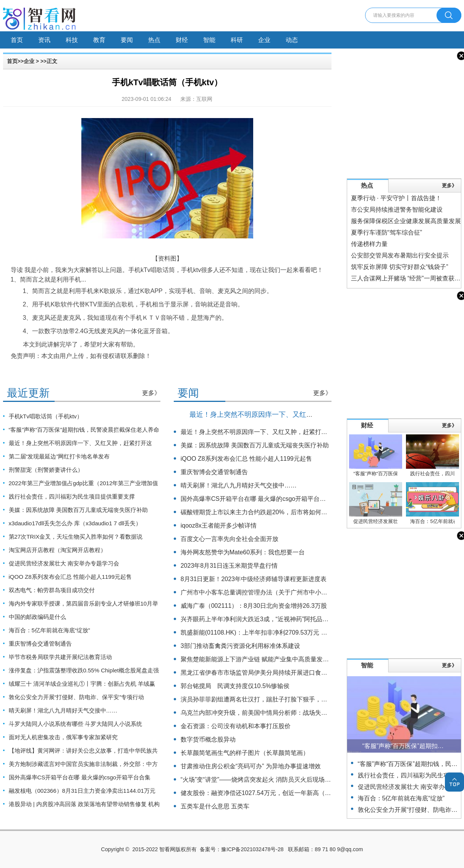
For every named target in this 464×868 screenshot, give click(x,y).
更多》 (151, 393)
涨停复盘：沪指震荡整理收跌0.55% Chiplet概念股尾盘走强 (84, 670)
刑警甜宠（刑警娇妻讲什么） (46, 470)
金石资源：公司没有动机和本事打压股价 (236, 726)
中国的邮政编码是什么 (37, 617)
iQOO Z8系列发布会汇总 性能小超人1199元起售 (70, 577)
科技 (72, 40)
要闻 (127, 40)
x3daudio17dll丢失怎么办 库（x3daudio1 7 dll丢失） (75, 523)
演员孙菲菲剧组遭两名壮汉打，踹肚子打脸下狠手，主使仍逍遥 (266, 699)
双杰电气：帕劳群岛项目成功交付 (52, 590)
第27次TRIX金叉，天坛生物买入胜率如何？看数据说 (76, 537)
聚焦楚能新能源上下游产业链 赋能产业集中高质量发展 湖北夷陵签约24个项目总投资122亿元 (307, 659)
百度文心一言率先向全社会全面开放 (230, 539)
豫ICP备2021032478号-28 (252, 849)
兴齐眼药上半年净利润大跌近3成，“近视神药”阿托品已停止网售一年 (273, 619)
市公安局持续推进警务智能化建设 (397, 210)
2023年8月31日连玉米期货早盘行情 (229, 566)
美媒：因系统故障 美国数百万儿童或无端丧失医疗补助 (78, 510)
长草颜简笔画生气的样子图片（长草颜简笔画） (245, 753)
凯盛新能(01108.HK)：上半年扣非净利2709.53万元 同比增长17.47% (273, 632)
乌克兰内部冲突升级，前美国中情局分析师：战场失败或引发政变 (269, 713)
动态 (292, 40)
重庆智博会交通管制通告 (40, 644)
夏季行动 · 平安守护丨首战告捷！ (396, 198)
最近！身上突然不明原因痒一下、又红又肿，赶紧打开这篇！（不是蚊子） (303, 415)
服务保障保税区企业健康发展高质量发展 (406, 221)
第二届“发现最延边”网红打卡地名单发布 (59, 456)
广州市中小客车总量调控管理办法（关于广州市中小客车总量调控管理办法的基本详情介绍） (306, 592)
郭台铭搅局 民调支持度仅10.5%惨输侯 (235, 686)
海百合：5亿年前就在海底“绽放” (49, 630)
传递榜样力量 (369, 244)
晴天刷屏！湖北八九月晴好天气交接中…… (63, 710)
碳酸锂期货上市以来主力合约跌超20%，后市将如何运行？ (260, 512)
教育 (99, 40)
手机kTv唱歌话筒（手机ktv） (46, 416)
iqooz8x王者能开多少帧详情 (219, 525)
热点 (154, 40)
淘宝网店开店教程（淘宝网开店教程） (57, 550)
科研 (237, 40)
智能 (209, 40)
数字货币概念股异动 (208, 739)
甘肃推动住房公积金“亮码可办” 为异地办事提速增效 (251, 766)
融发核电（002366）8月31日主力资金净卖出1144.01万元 (82, 791)
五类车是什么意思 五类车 (215, 806)
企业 (264, 40)
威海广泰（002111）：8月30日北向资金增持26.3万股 (254, 606)
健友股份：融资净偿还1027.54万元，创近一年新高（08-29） (264, 793)
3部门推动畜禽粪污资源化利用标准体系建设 (240, 646)
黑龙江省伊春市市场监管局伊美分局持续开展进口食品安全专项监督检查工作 (285, 673)
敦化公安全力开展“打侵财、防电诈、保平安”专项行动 (77, 697)
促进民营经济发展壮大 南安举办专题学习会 (64, 563)
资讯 (44, 40)
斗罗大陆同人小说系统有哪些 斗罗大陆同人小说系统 (75, 724)
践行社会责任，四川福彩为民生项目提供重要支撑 (72, 496)
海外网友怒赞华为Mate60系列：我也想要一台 (243, 552)
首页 (17, 40)
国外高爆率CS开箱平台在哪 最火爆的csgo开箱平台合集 (80, 777)
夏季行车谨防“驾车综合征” (387, 232)
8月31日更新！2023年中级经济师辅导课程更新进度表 (254, 579)
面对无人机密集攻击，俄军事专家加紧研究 (63, 737)
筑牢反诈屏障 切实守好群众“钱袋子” (400, 267)
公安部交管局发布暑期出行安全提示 (400, 255)
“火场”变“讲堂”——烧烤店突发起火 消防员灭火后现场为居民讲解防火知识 (280, 780)
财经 (182, 40)
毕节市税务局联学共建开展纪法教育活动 (60, 657)
